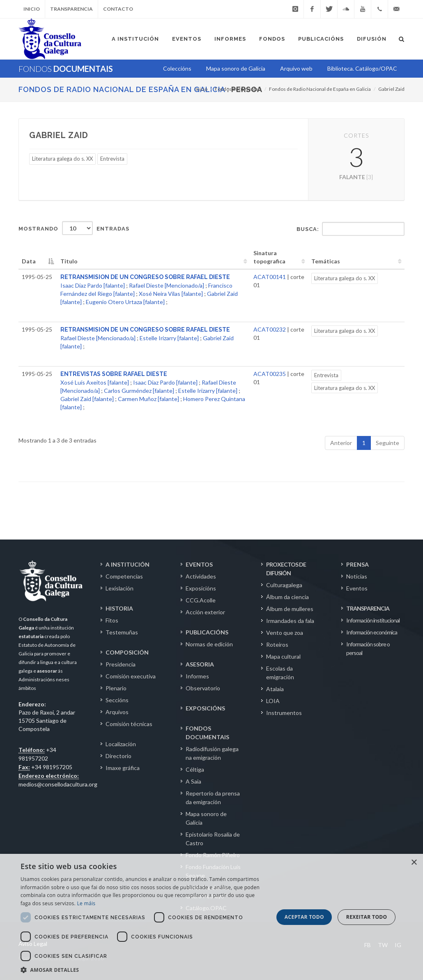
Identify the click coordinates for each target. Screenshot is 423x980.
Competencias (124, 576)
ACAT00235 (270, 374)
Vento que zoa (285, 633)
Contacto (118, 9)
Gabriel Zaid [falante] (87, 399)
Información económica (372, 632)
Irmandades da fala (290, 621)
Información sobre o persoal (368, 648)
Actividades (201, 576)
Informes (197, 676)
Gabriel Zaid (391, 89)
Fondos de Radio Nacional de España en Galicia (122, 89)
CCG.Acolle (201, 600)
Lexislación (120, 588)
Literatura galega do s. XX (62, 159)
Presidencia (121, 664)
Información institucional (373, 620)
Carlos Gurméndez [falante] (139, 391)
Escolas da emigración (280, 673)
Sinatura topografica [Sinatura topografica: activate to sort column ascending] (269, 257)
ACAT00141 (270, 277)
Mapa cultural (283, 656)
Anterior (341, 443)
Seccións (117, 700)
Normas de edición (209, 644)
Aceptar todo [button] (304, 917)
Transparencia (71, 9)
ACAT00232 (270, 329)
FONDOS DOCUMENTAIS (207, 733)
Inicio (32, 9)
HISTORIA (119, 608)
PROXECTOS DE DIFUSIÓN (286, 569)
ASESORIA (200, 664)
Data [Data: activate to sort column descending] (29, 261)
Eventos (357, 588)
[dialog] (211, 917)
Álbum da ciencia (287, 597)
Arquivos (117, 712)
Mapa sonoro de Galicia (206, 818)
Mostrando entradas (74, 228)
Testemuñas (122, 632)
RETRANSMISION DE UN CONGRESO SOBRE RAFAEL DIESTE (145, 277)
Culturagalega (284, 585)
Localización (121, 744)
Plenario (116, 688)
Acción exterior (205, 612)
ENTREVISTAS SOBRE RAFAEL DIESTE (114, 374)
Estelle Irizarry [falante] (169, 338)
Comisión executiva (131, 676)
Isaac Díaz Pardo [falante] (93, 285)
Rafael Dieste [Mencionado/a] (167, 285)
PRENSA (357, 564)
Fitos (112, 620)
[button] (143, 970)
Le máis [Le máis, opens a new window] (86, 903)
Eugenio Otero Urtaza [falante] (125, 302)
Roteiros (277, 644)
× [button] (414, 863)
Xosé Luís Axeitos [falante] (95, 382)
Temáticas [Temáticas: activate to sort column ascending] (326, 261)
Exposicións (201, 588)
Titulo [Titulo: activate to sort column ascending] (69, 261)
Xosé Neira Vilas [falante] (171, 294)
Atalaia (275, 689)
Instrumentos (284, 713)
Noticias (357, 576)
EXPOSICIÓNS (205, 708)
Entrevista (112, 159)
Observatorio (203, 688)
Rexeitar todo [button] (367, 917)
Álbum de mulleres (290, 609)
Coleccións (177, 68)
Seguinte (387, 443)
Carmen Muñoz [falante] (148, 399)
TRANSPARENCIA (368, 608)
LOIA (273, 701)
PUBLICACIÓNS (207, 632)
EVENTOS (199, 564)
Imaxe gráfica (123, 768)
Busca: (351, 229)
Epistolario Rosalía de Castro (213, 839)
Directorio (118, 756)
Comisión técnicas (129, 724)
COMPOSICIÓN (127, 652)
